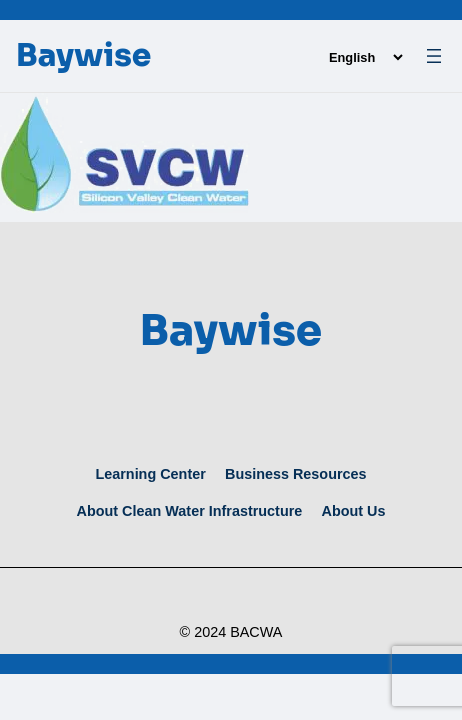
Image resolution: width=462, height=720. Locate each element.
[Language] (365, 57)
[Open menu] (434, 56)
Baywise (83, 55)
